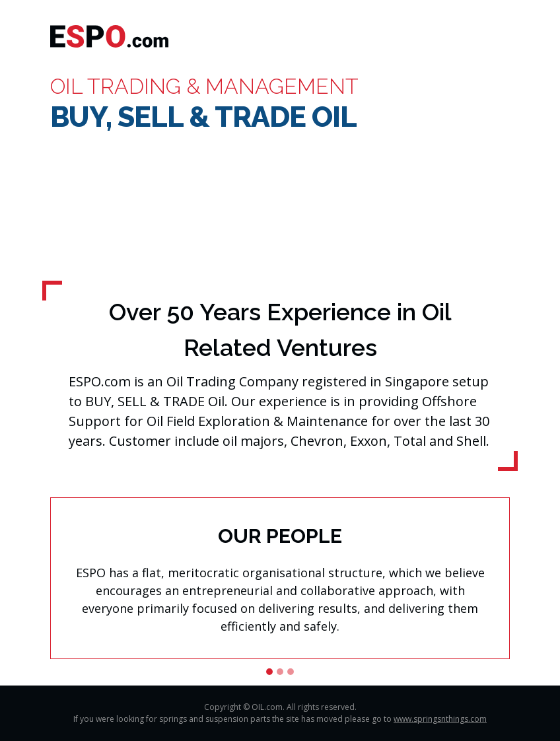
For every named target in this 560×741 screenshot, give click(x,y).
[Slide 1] (269, 672)
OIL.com (267, 707)
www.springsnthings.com (440, 719)
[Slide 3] (291, 672)
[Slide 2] (280, 672)
